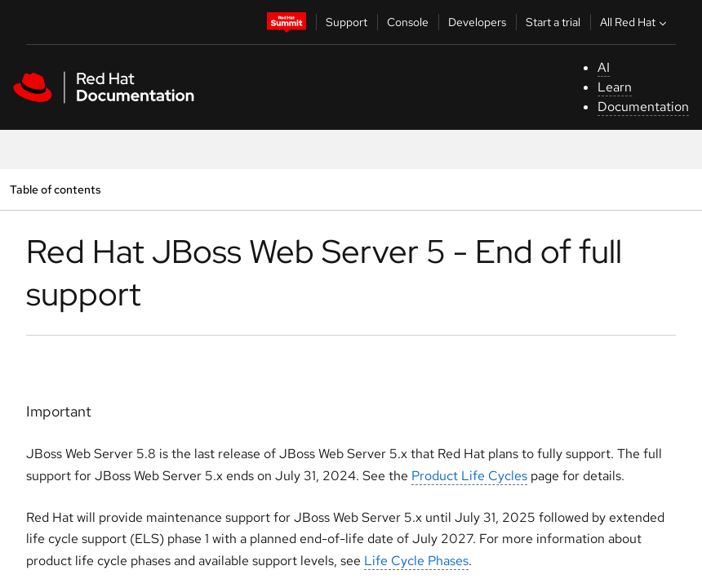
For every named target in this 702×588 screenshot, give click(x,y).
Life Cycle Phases (416, 561)
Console (408, 22)
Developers (477, 22)
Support (347, 22)
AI (604, 67)
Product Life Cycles (469, 476)
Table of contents (55, 189)
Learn (615, 87)
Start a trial (553, 22)
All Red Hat (635, 22)
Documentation (643, 107)
